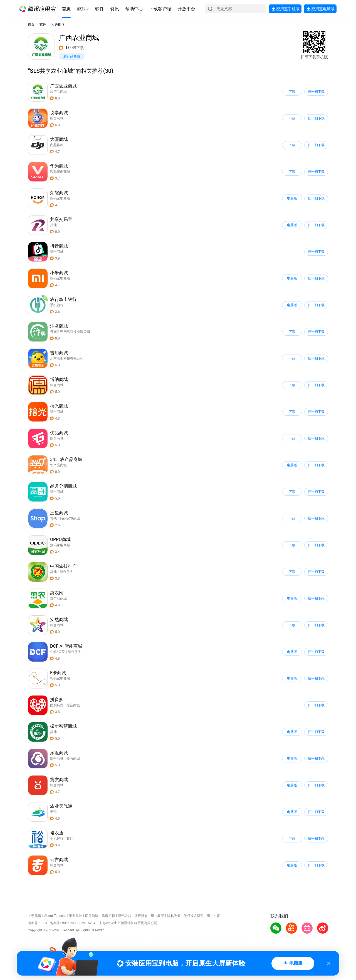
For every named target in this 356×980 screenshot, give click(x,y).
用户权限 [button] (157, 916)
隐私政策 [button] (174, 916)
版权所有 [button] (141, 916)
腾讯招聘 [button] (108, 916)
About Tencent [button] (55, 916)
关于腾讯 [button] (34, 916)
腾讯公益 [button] (125, 916)
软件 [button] (43, 24)
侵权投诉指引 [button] (194, 916)
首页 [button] (31, 24)
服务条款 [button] (75, 916)
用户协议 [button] (213, 916)
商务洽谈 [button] (92, 916)
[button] (38, 9)
